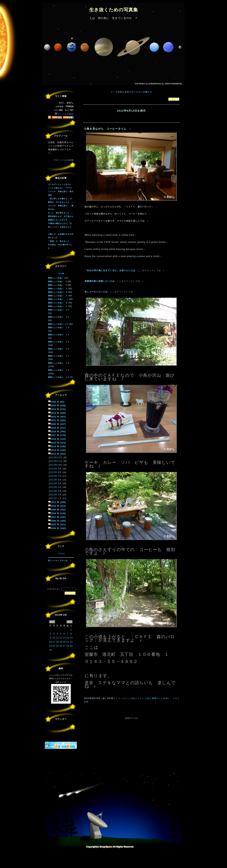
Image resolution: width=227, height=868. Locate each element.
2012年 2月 (56, 495)
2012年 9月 (56, 469)
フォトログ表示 (64, 114)
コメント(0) (143, 698)
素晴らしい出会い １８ (165, 698)
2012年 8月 (56, 472)
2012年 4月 (56, 487)
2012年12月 (56, 457)
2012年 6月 (56, 480)
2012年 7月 (56, 476)
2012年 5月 (56, 484)
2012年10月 (56, 465)
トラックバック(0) (125, 698)
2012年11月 (56, 461)
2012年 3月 (56, 491)
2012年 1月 (56, 498)
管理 (86, 702)
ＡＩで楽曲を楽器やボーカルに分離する (131, 92)
